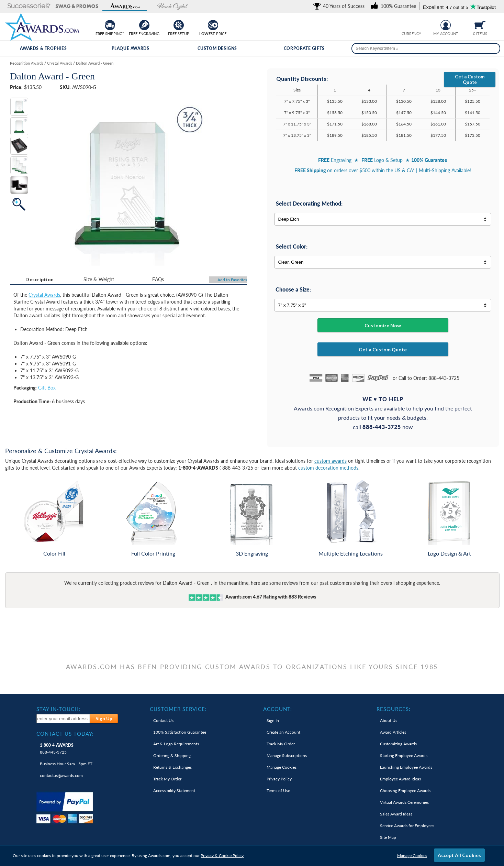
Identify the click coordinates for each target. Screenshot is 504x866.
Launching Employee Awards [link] (406, 767)
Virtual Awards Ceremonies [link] (404, 802)
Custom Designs (217, 48)
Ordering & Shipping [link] (172, 755)
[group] (411, 24)
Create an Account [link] (283, 732)
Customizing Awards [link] (398, 744)
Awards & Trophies (43, 48)
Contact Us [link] (163, 720)
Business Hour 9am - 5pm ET (66, 764)
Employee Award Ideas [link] (400, 779)
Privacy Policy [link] (279, 779)
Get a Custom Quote (470, 79)
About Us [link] (389, 720)
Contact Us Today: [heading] (65, 734)
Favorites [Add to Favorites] (232, 280)
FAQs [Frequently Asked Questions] (158, 279)
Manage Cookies (412, 856)
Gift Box (47, 388)
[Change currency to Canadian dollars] (417, 24)
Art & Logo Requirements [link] (176, 744)
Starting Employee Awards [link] (404, 755)
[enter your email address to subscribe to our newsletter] (63, 719)
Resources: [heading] (394, 709)
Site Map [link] (388, 837)
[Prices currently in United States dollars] (406, 24)
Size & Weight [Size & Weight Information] (99, 279)
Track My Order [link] (167, 779)
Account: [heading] (278, 709)
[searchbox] (426, 48)
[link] (340, 6)
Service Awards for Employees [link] (407, 826)
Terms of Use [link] (278, 791)
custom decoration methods (328, 468)
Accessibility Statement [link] (174, 791)
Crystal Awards (44, 295)
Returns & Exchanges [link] (172, 767)
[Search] (493, 48)
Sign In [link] (273, 720)
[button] (29, 6)
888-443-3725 (57, 749)
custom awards (331, 461)
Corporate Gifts (304, 48)
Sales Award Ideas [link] (396, 814)
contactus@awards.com (61, 775)
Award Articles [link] (393, 732)
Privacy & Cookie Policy (222, 856)
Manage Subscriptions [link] (287, 755)
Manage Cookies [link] (282, 767)
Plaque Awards (131, 48)
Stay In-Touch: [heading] (58, 709)
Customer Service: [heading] (178, 709)
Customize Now (383, 325)
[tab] (40, 279)
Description (40, 279)
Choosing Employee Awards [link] (405, 791)
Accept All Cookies (459, 855)
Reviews (302, 597)
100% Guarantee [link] (180, 732)
